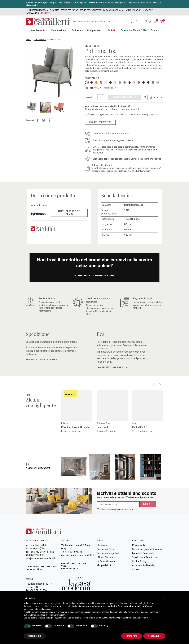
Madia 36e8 (139, 427)
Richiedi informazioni (71, 431)
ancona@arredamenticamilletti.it (77, 555)
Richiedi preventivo (100, 122)
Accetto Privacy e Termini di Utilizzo (117, 510)
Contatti (46, 13)
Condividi (38, 120)
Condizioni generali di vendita (147, 549)
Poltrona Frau (103, 423)
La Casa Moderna (112, 10)
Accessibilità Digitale (143, 565)
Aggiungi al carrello (124, 97)
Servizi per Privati (69, 10)
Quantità (88, 97)
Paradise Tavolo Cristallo (75, 427)
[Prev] (154, 385)
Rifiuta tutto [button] (132, 636)
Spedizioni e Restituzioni (145, 557)
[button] (164, 598)
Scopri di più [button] (35, 636)
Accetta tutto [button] (154, 636)
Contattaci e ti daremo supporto (94, 276)
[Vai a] (77, 406)
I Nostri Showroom (37, 10)
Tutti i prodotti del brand (69, 213)
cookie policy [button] (45, 609)
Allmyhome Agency (132, 10)
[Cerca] (101, 21)
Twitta (44, 120)
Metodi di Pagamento (143, 553)
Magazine (148, 10)
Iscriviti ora (145, 171)
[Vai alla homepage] (48, 21)
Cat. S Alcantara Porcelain (105, 88)
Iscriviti (148, 504)
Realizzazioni (33, 13)
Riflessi (65, 423)
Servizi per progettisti (91, 10)
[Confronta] (156, 97)
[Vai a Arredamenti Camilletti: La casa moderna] (76, 583)
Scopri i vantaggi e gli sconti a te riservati (142, 159)
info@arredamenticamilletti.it (41, 558)
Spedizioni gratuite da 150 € (41, 360)
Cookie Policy (139, 561)
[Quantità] (101, 97)
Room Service (104, 584)
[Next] (160, 385)
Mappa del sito (104, 565)
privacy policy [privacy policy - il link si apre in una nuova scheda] (109, 603)
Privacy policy (139, 545)
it (137, 21)
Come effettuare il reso (112, 367)
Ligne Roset (92, 46)
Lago (135, 423)
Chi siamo (55, 10)
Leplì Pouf (102, 427)
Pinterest (50, 120)
